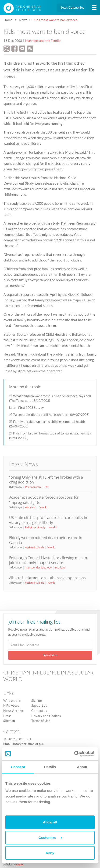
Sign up (37, 701)
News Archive (13, 711)
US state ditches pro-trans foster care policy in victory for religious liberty (48, 520)
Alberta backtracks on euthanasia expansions (47, 578)
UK (47, 487)
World (43, 507)
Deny (50, 853)
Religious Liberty (35, 527)
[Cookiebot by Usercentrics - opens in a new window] (74, 754)
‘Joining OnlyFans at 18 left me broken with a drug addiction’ (46, 480)
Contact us (39, 711)
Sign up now (50, 655)
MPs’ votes (11, 706)
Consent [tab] (18, 767)
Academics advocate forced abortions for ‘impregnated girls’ (44, 500)
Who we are (12, 701)
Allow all (50, 822)
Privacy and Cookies (46, 716)
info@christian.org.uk (29, 744)
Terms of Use (41, 721)
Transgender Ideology (38, 567)
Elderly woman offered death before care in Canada (46, 540)
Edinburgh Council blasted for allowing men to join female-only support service (48, 560)
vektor (20, 864)
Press (7, 716)
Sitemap (9, 721)
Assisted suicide (35, 547)
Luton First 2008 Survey (26, 408)
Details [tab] (50, 767)
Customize (50, 838)
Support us (39, 706)
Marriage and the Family (43, 41)
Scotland (60, 567)
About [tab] (82, 767)
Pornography (33, 487)
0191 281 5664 (20, 739)
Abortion (31, 507)
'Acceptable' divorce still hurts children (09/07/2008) (51, 415)
